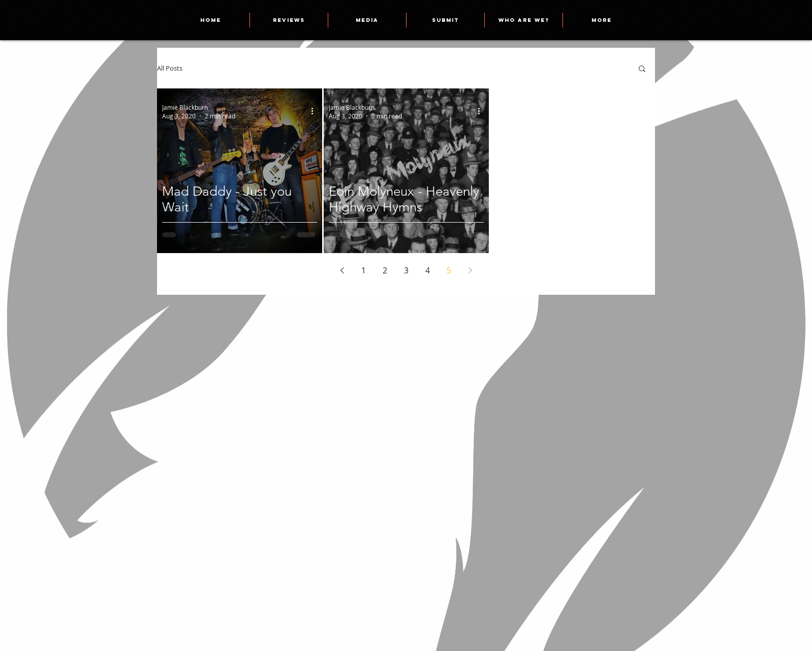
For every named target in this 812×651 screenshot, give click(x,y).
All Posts (170, 68)
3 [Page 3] (406, 270)
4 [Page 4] (428, 270)
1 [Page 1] (364, 270)
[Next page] (470, 270)
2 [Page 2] (385, 270)
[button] (642, 69)
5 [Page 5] (449, 270)
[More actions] (316, 111)
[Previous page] (342, 270)
